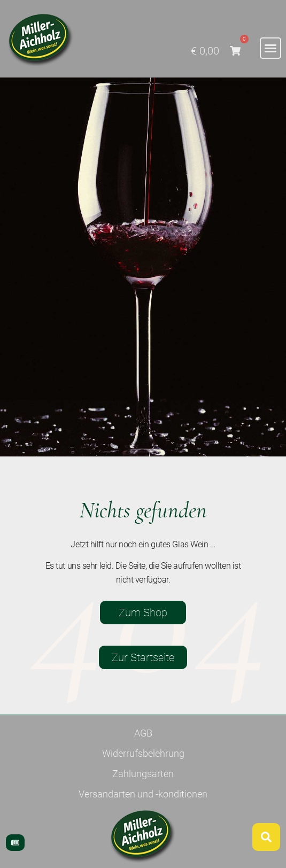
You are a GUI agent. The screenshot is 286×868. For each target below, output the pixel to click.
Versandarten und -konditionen (143, 794)
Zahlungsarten (143, 774)
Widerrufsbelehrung (143, 753)
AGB (143, 733)
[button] (270, 48)
